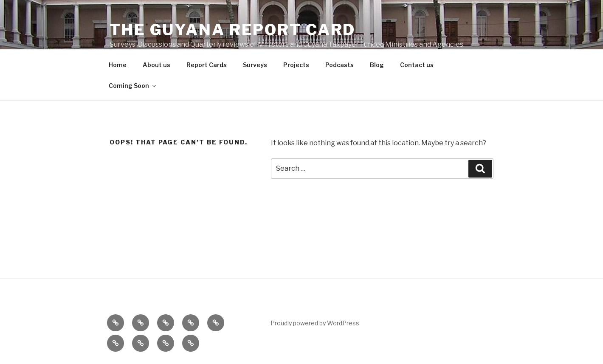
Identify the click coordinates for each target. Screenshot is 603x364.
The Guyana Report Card (232, 30)
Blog (377, 65)
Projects (296, 65)
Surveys (255, 65)
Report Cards (207, 65)
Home (118, 65)
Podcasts (340, 65)
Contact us (417, 65)
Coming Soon (133, 86)
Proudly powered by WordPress (315, 323)
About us (156, 65)
